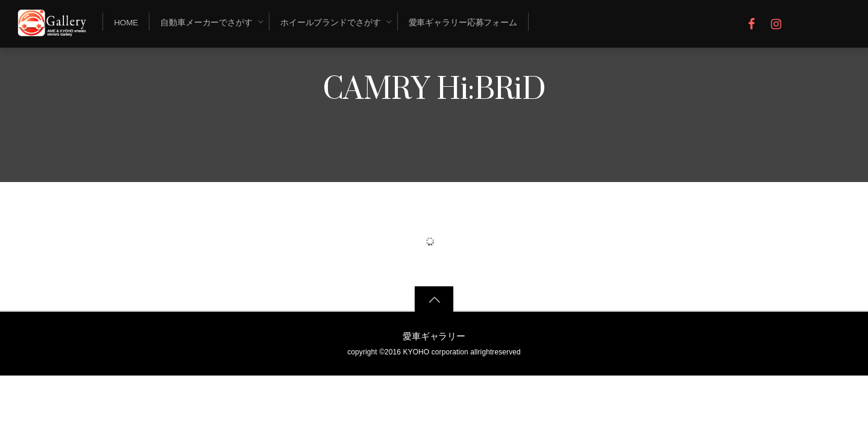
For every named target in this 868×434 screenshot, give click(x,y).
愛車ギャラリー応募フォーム (463, 23)
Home (126, 23)
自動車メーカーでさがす (206, 23)
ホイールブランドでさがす (331, 23)
